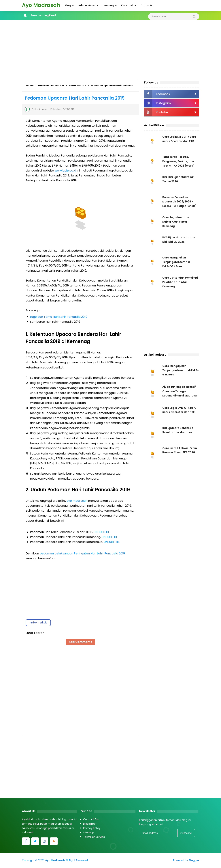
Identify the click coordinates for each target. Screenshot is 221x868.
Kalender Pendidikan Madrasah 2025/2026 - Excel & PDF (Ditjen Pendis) (180, 202)
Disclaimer (90, 824)
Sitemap (89, 832)
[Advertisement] (111, 49)
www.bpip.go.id (65, 171)
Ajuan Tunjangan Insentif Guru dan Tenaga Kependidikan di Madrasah (180, 392)
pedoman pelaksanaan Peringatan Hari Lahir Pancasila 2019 (82, 553)
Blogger (194, 860)
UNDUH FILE (102, 532)
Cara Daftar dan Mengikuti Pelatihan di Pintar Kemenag (177, 282)
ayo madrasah (77, 501)
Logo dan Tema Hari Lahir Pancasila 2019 (59, 317)
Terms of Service (94, 837)
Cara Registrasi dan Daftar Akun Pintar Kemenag (176, 222)
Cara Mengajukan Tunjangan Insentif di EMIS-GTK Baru (176, 262)
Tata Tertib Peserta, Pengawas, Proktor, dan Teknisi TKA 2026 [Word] (179, 161)
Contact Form (92, 819)
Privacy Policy (92, 828)
